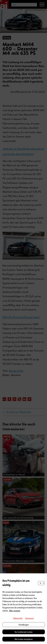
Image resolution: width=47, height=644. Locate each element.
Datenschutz (18, 618)
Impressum (29, 618)
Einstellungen (24, 625)
